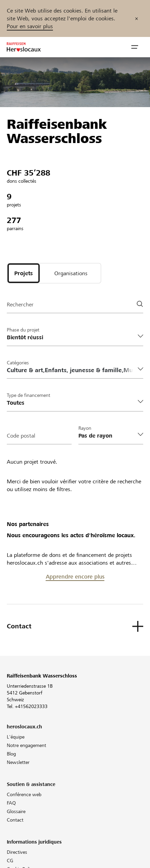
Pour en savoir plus (30, 26)
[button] (135, 47)
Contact (15, 820)
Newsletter (18, 762)
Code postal (21, 436)
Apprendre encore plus (75, 577)
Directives (17, 852)
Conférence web (24, 794)
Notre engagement (26, 745)
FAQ (11, 803)
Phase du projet (23, 330)
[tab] (24, 273)
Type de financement (29, 395)
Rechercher (20, 305)
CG (10, 861)
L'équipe (16, 737)
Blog (11, 754)
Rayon (85, 428)
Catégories (18, 363)
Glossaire (16, 811)
